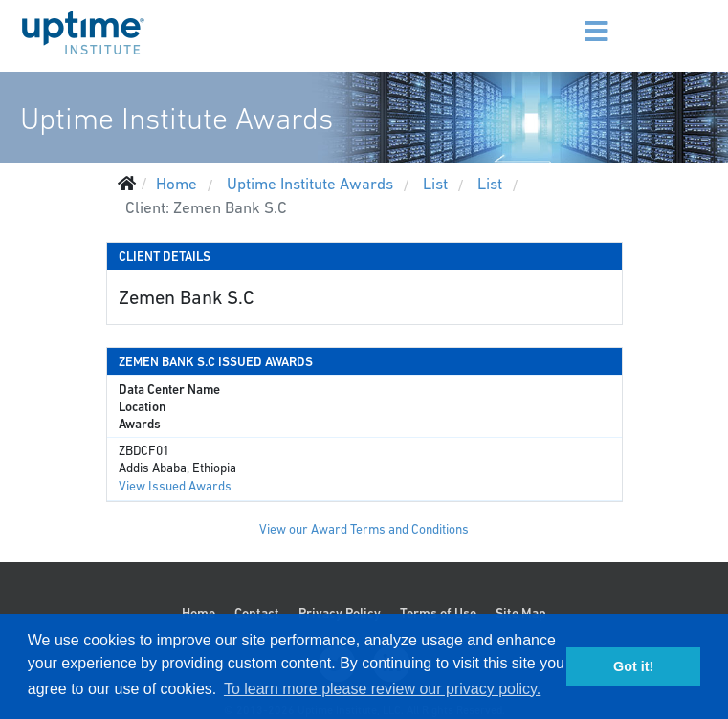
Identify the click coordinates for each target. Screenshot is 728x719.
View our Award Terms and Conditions (364, 529)
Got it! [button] (633, 666)
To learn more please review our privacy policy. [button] (382, 689)
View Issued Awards (175, 486)
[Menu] (572, 19)
